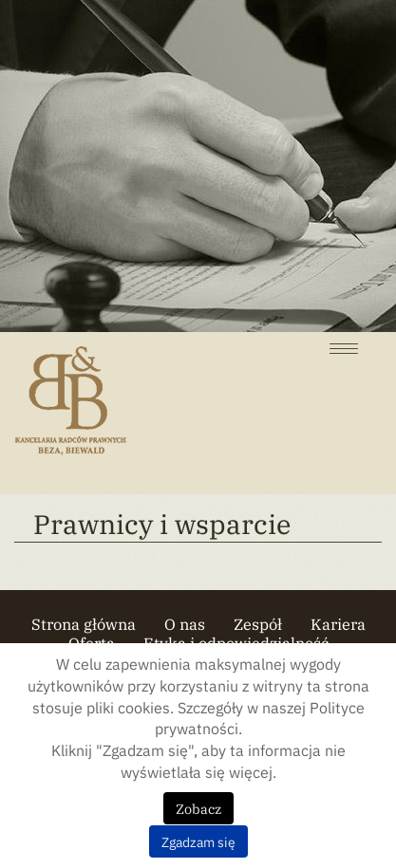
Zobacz (198, 808)
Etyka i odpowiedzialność (236, 642)
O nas (185, 623)
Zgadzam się (198, 841)
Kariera (338, 623)
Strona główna (84, 623)
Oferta (92, 642)
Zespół (258, 623)
